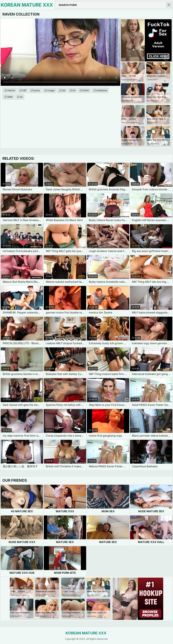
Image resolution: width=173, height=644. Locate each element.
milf (24, 90)
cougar (51, 90)
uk (21, 97)
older (10, 97)
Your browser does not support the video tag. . (60, 52)
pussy (37, 90)
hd (74, 90)
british (86, 90)
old (64, 90)
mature (11, 90)
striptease (102, 90)
